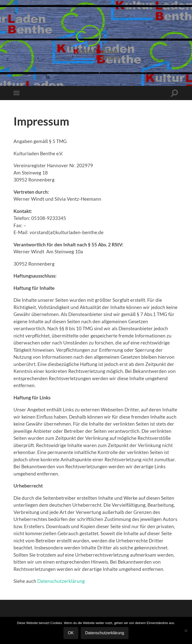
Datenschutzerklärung (61, 581)
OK (71, 633)
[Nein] (186, 631)
